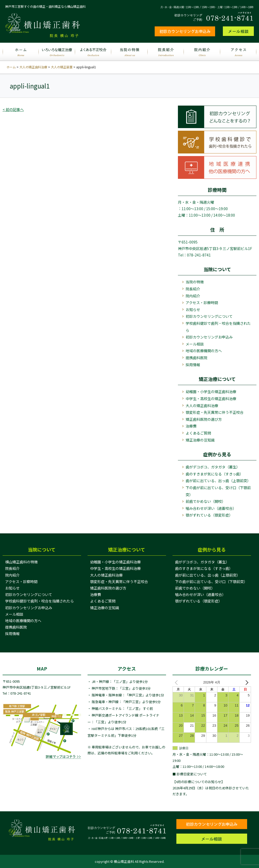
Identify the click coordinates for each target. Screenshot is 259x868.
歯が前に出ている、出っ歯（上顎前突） (218, 481)
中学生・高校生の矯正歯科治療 (211, 399)
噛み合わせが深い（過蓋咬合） (211, 508)
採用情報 (193, 365)
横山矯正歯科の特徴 (21, 562)
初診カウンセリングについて (209, 316)
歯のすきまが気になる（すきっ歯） (214, 474)
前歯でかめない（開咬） (206, 501)
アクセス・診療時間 (202, 303)
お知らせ (193, 310)
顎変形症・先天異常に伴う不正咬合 (215, 412)
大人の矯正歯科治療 (33, 67)
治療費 (191, 426)
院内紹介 (193, 296)
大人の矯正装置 (62, 67)
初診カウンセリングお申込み (209, 337)
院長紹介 (193, 289)
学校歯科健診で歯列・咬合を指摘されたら (218, 327)
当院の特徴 (195, 282)
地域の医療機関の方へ (204, 351)
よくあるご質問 (198, 433)
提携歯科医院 (197, 358)
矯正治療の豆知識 (200, 440)
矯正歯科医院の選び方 (204, 419)
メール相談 (195, 344)
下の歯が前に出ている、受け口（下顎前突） (218, 491)
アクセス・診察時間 (21, 582)
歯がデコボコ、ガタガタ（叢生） (213, 467)
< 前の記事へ (14, 109)
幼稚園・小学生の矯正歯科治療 (211, 392)
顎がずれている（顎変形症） (209, 515)
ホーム (11, 67)
